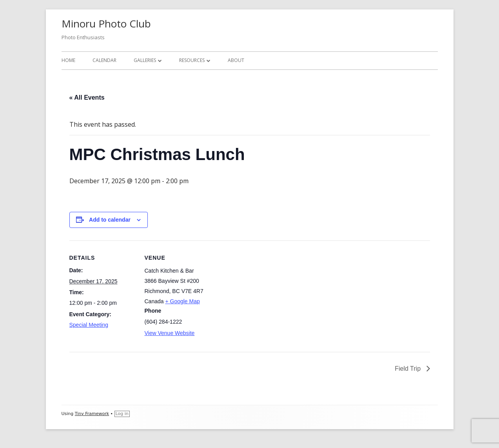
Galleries (145, 60)
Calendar (104, 60)
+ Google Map (182, 301)
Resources (192, 60)
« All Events (87, 97)
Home (68, 60)
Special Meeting (89, 325)
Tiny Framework (92, 414)
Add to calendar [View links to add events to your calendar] (110, 220)
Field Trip (408, 369)
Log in (122, 414)
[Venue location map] (261, 295)
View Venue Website (170, 333)
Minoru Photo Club (106, 24)
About (236, 60)
